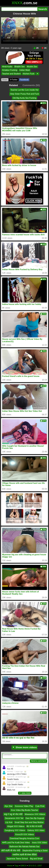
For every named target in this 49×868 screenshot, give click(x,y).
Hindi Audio (7, 67)
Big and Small (36, 859)
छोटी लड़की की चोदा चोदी (11, 851)
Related (13, 85)
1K (44, 48)
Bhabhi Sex (20, 67)
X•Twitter (14, 80)
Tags (17, 866)
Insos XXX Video (40, 842)
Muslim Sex (32, 67)
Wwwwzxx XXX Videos (35, 814)
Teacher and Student (11, 74)
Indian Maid (25, 70)
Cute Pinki (40, 806)
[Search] (19, 9)
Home (10, 866)
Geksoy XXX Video (36, 830)
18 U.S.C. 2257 (35, 866)
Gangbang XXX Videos (15, 830)
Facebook (24, 80)
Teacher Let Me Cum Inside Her (25, 90)
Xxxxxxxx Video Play (24, 806)
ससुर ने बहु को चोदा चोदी (13, 814)
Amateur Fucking (10, 70)
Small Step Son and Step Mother (29, 822)
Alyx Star (8, 806)
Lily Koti (9, 822)
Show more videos (24, 747)
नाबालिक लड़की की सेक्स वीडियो (24, 854)
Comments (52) (31, 85)
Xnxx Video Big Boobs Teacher (24, 810)
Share (5, 80)
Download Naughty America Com (25, 838)
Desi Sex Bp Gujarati (35, 818)
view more (25, 793)
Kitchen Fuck (29, 74)
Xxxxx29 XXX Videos (24, 834)
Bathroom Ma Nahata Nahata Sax (24, 847)
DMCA (24, 866)
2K (36, 48)
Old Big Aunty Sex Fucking (24, 98)
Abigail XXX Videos (16, 826)
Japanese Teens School (17, 859)
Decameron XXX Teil (14, 818)
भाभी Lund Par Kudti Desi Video (16, 842)
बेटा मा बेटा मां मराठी (34, 826)
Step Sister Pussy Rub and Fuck (24, 94)
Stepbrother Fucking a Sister (35, 851)
